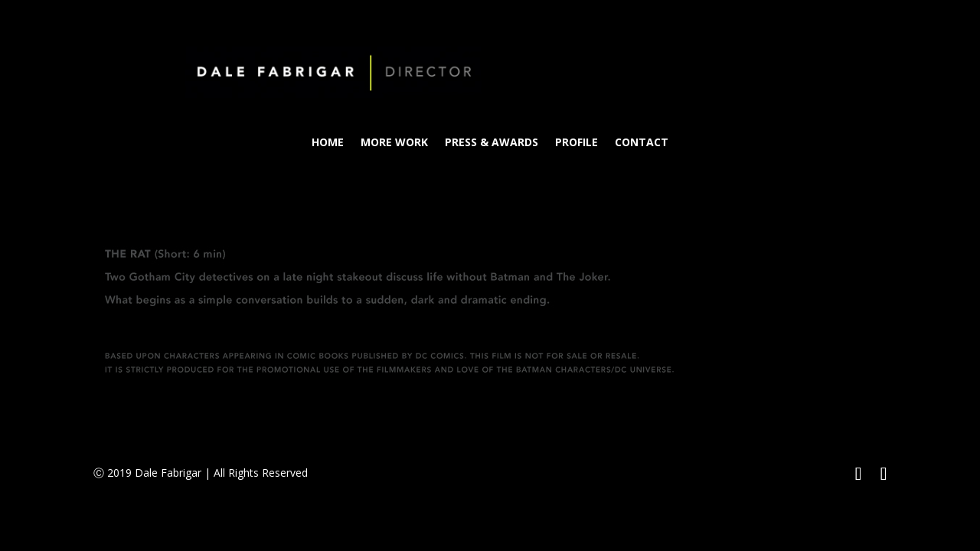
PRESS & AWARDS (492, 143)
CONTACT (642, 143)
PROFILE (577, 143)
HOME (328, 143)
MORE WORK (394, 143)
